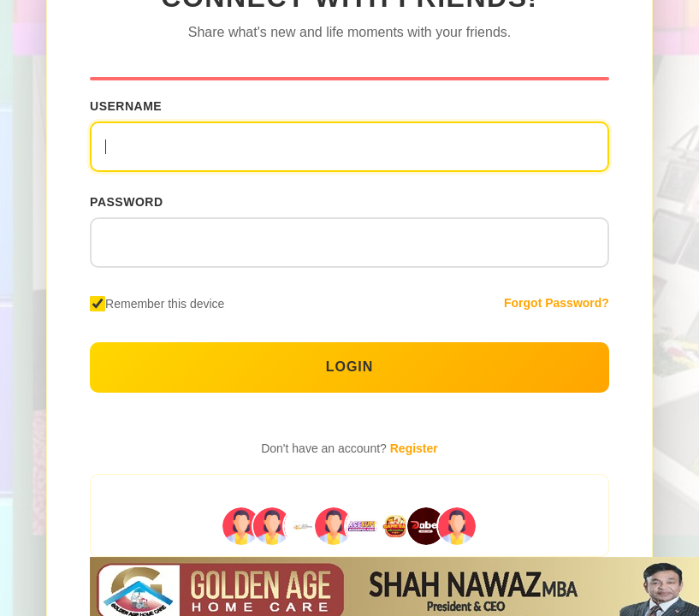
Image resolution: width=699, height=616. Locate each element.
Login (350, 367)
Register (414, 448)
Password (126, 202)
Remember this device (165, 304)
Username (126, 106)
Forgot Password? (557, 303)
